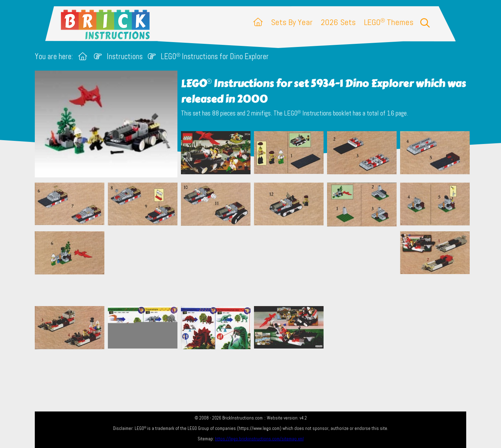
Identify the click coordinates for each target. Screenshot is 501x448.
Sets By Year (292, 22)
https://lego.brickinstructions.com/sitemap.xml (259, 439)
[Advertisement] (254, 266)
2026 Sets (338, 22)
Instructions (125, 57)
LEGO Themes (389, 22)
